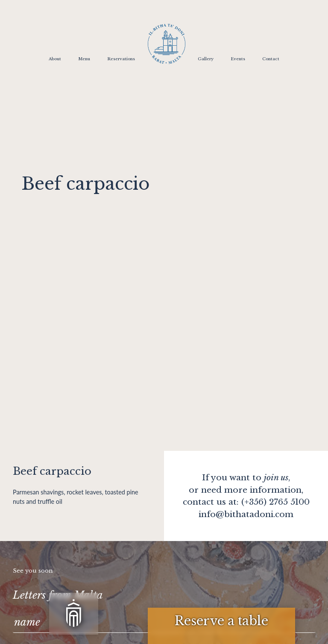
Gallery (206, 59)
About (55, 59)
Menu (84, 59)
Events (238, 59)
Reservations (121, 59)
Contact (271, 59)
